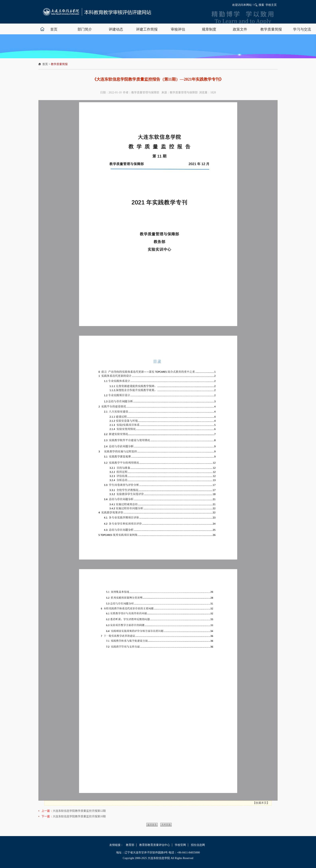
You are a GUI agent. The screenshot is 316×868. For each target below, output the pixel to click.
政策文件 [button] (240, 29)
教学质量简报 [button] (271, 29)
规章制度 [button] (209, 29)
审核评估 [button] (178, 29)
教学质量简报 (59, 64)
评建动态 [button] (116, 29)
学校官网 (180, 845)
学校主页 (271, 5)
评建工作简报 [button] (147, 29)
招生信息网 (198, 845)
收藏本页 (261, 803)
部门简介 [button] (85, 29)
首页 (45, 64)
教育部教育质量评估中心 (155, 845)
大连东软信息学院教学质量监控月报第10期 (79, 816)
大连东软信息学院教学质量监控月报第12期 (79, 811)
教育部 (130, 845)
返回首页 (152, 825)
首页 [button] (54, 29)
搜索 (261, 5)
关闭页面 (166, 825)
